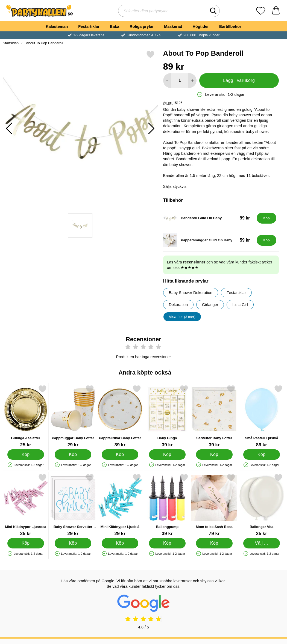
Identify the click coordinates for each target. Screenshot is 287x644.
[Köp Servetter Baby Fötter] (214, 455)
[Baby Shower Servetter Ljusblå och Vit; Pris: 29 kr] (73, 505)
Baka (115, 26)
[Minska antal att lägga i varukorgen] (167, 81)
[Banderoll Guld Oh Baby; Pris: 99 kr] (209, 218)
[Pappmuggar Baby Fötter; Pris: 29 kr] (73, 416)
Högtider (201, 26)
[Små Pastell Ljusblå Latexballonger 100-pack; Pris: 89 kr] (262, 416)
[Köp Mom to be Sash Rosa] (214, 543)
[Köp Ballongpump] (167, 543)
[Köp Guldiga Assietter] (26, 455)
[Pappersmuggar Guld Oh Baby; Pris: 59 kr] (209, 240)
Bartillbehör (230, 26)
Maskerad (173, 26)
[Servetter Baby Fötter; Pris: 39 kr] (214, 416)
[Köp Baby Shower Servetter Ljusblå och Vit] (73, 543)
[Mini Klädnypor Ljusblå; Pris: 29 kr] (120, 505)
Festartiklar (89, 26)
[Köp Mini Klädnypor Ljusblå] (120, 543)
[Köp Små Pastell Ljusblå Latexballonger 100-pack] (261, 455)
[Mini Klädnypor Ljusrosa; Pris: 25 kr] (26, 505)
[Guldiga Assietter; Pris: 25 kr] (26, 416)
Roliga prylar (142, 26)
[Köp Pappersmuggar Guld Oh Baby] (266, 240)
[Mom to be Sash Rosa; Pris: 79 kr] (214, 505)
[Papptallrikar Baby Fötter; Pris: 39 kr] (120, 416)
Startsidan (11, 43)
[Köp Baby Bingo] (167, 455)
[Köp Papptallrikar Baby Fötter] (120, 455)
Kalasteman (57, 26)
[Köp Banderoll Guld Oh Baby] (266, 218)
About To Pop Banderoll (44, 43)
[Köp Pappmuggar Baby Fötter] (73, 455)
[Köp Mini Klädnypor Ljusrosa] (26, 543)
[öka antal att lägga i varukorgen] (192, 81)
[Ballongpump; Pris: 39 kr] (167, 505)
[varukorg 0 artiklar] (276, 11)
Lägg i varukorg (239, 80)
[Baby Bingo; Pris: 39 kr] (167, 416)
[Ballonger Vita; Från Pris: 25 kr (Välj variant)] (262, 505)
